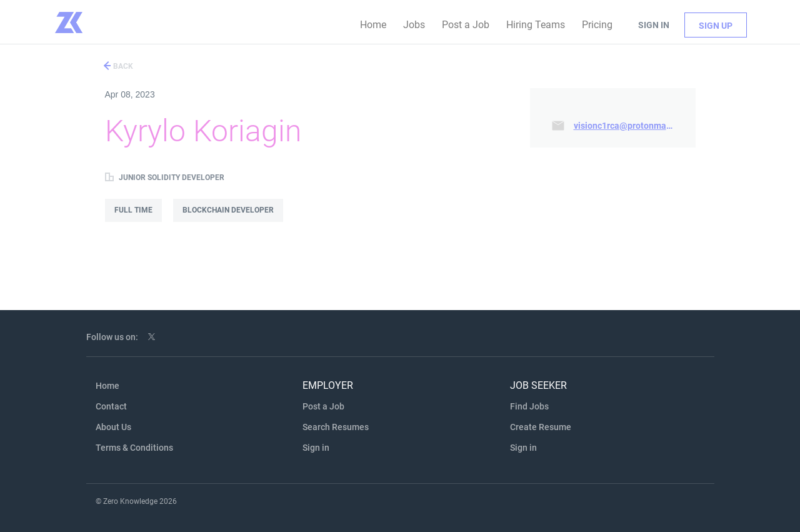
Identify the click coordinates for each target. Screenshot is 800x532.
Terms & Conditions (134, 448)
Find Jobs (529, 406)
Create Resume (541, 427)
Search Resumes (336, 427)
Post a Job (323, 406)
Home (107, 386)
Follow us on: (112, 337)
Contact (111, 406)
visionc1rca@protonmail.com (627, 126)
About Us (113, 427)
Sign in (654, 25)
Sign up (716, 26)
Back (122, 66)
